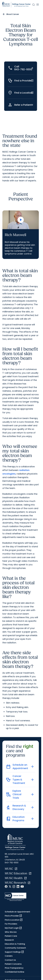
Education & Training (15, 944)
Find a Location (14, 920)
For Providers (11, 924)
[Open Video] (21, 220)
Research (9, 940)
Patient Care (11, 936)
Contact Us (10, 960)
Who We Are (11, 932)
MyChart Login (13, 928)
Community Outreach (15, 948)
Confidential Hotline (14, 972)
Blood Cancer (13, 14)
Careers (9, 956)
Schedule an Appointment (17, 912)
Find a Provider (13, 916)
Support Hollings (14, 952)
